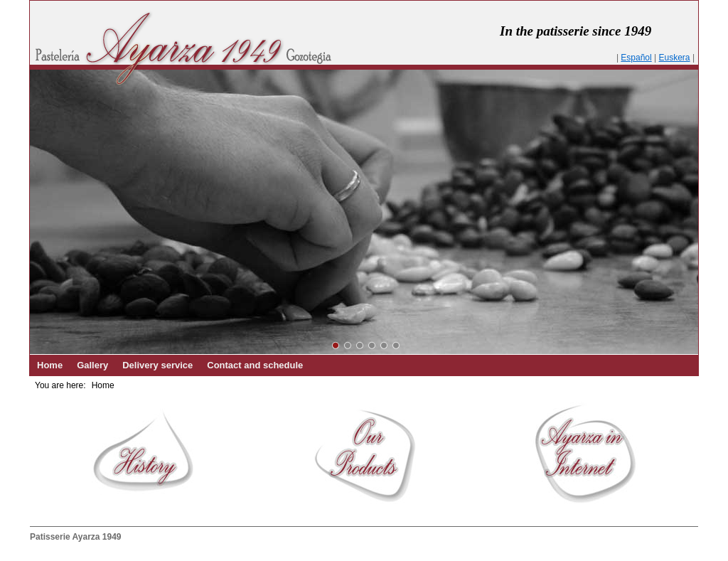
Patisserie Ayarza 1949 (76, 537)
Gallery (92, 365)
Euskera (675, 58)
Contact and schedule (255, 365)
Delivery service (157, 365)
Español (636, 58)
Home (50, 365)
